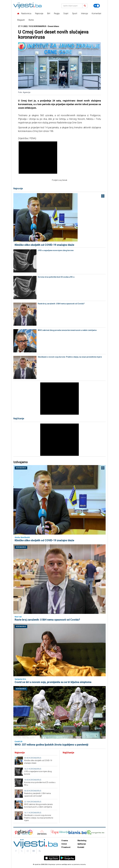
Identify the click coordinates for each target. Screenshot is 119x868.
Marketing (82, 841)
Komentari (96, 13)
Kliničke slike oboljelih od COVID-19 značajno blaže (44, 245)
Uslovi (64, 844)
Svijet (66, 13)
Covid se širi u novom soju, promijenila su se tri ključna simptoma (53, 682)
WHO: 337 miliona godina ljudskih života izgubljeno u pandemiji (51, 745)
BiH (49, 13)
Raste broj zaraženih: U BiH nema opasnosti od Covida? (61, 304)
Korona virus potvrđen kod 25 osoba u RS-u (56, 277)
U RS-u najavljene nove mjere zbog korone (56, 250)
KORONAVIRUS (21, 468)
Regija (57, 13)
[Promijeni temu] (97, 6)
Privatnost (66, 847)
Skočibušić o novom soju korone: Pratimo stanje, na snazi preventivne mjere (70, 357)
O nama (65, 841)
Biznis (31, 20)
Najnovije (39, 13)
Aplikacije (82, 844)
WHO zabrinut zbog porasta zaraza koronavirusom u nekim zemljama (67, 330)
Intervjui (84, 13)
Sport (75, 13)
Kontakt (81, 847)
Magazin (21, 20)
